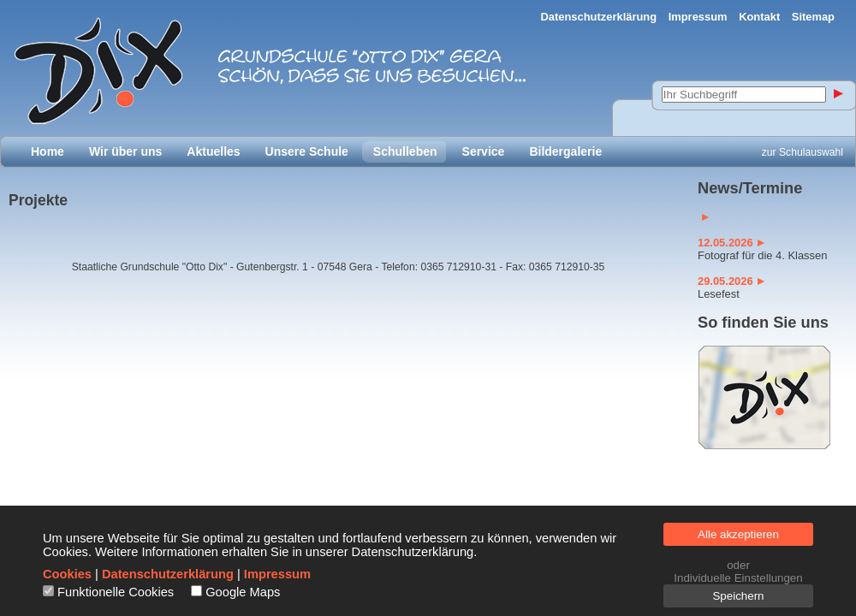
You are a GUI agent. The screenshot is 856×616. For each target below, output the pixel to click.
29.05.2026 (731, 281)
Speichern (738, 596)
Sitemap (813, 17)
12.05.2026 (731, 243)
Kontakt (759, 17)
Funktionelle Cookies (116, 592)
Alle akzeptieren (738, 534)
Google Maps (243, 592)
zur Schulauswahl (802, 152)
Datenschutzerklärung (599, 17)
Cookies (67, 574)
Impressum (698, 17)
